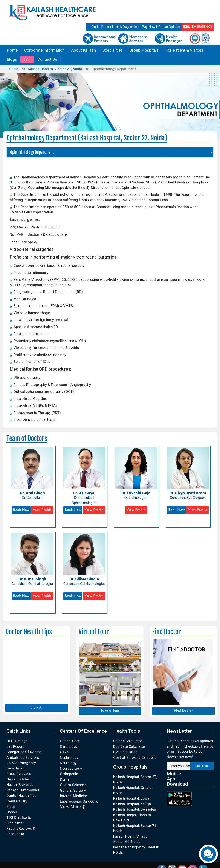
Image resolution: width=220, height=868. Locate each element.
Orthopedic (69, 774)
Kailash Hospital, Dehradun (135, 809)
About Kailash (83, 50)
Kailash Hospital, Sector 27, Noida (55, 69)
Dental (65, 779)
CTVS (64, 752)
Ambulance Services (23, 757)
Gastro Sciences (73, 785)
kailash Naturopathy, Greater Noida (136, 850)
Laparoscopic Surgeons (79, 801)
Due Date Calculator (129, 746)
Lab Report (15, 746)
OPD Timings (17, 741)
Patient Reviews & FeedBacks (21, 831)
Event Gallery (17, 801)
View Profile (42, 510)
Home (12, 50)
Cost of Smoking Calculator (136, 757)
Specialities (113, 50)
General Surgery (73, 790)
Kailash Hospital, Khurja (132, 804)
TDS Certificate (19, 817)
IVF (27, 59)
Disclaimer (15, 823)
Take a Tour (110, 711)
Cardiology (69, 746)
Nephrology (69, 757)
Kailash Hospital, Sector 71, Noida (135, 828)
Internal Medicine (74, 796)
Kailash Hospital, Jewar (132, 798)
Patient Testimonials (23, 790)
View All (37, 708)
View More (73, 807)
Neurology (68, 763)
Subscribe (202, 766)
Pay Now (149, 27)
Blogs (12, 59)
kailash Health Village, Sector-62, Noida (131, 839)
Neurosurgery (71, 768)
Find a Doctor (101, 27)
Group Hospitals (144, 50)
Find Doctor (183, 711)
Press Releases (19, 774)
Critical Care (70, 741)
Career (12, 812)
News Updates (18, 779)
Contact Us (47, 59)
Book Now (21, 510)
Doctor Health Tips (21, 796)
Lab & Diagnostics (126, 27)
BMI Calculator (125, 752)
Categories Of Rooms (24, 752)
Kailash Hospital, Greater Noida (133, 790)
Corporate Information (44, 50)
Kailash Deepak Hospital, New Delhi (133, 818)
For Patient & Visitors (185, 50)
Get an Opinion (169, 27)
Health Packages (20, 785)
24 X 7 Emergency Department (21, 765)
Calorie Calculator (128, 741)
